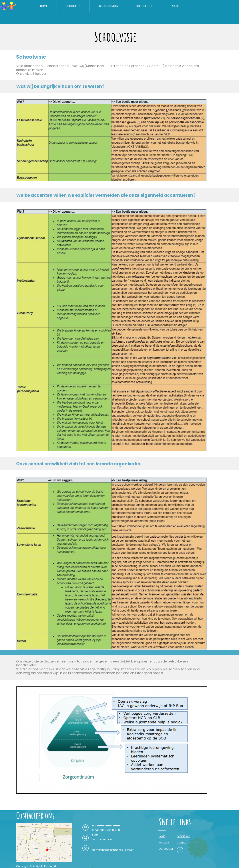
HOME (162, 836)
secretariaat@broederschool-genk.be (112, 850)
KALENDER (164, 843)
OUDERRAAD (183, 836)
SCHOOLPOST (166, 849)
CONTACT (182, 843)
